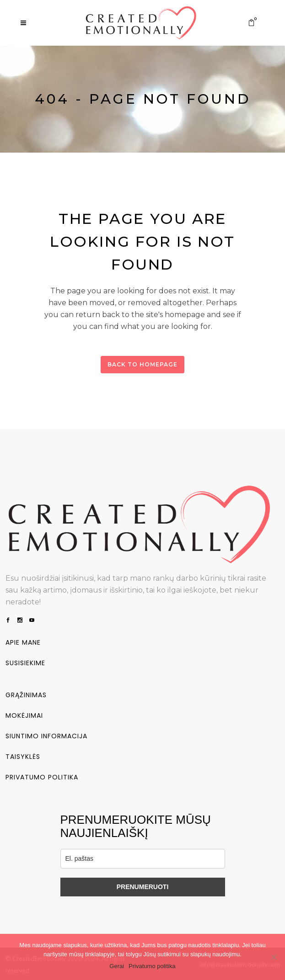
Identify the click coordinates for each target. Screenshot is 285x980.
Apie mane (23, 641)
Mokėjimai (24, 715)
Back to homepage (142, 364)
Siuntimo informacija (46, 735)
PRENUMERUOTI (143, 886)
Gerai (117, 966)
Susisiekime (25, 662)
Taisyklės (23, 756)
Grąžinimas (26, 694)
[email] (143, 858)
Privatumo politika (42, 776)
